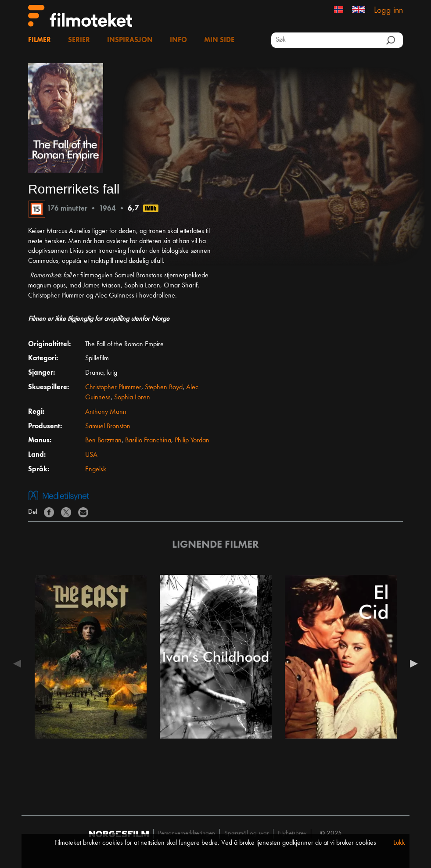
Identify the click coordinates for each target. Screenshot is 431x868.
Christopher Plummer (113, 387)
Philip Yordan (192, 441)
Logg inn (388, 11)
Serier (79, 40)
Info (178, 40)
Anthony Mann (106, 412)
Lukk (399, 843)
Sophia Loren (132, 398)
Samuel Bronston (108, 427)
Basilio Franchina (148, 441)
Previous (19, 664)
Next (412, 664)
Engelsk (96, 470)
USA (91, 455)
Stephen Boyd (164, 387)
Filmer (40, 40)
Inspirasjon (130, 40)
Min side (219, 40)
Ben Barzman (103, 441)
